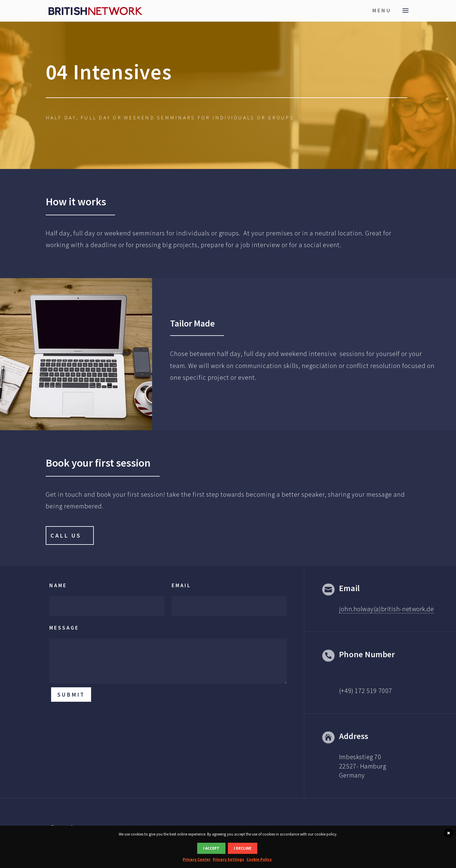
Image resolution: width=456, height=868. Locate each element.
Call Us (66, 535)
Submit (71, 695)
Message (64, 628)
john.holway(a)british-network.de (387, 609)
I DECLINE (243, 848)
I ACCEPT (211, 848)
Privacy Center (197, 859)
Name (58, 585)
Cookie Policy (259, 859)
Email (181, 585)
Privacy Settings (228, 859)
